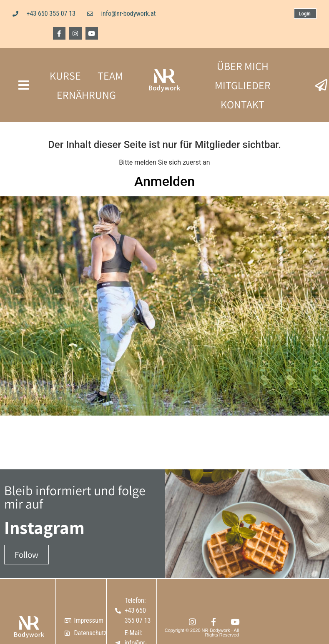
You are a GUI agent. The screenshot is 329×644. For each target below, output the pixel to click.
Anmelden (164, 181)
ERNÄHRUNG (86, 95)
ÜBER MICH (243, 66)
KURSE (65, 75)
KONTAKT (242, 104)
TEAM (110, 75)
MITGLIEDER (243, 85)
